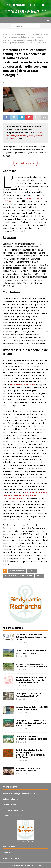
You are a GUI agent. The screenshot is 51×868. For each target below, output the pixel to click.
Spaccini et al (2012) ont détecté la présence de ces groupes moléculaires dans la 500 (25, 495)
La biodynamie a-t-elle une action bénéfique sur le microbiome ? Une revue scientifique (31, 723)
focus (32, 571)
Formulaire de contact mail (16, 815)
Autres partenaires (11, 858)
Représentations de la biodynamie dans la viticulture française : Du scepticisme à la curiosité (31, 680)
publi (40, 576)
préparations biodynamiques (18, 576)
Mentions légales (26, 841)
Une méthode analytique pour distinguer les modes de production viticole (31, 637)
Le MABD (7, 853)
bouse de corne (17, 571)
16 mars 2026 (22, 656)
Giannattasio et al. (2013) (22, 384)
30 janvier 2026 (23, 774)
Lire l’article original (26, 163)
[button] (47, 20)
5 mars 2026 (22, 670)
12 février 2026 (23, 712)
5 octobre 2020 (11, 82)
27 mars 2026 (22, 643)
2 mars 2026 (22, 699)
